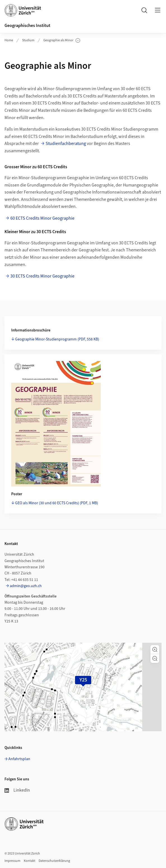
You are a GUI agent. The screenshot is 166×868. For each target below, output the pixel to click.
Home (9, 40)
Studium (28, 40)
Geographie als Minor (62, 40)
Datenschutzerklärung (54, 861)
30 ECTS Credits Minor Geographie (42, 276)
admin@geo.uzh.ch (26, 586)
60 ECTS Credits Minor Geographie (42, 218)
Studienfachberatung (66, 144)
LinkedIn (17, 790)
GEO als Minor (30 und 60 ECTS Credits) (57, 503)
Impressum (12, 861)
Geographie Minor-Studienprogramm (57, 339)
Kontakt (30, 861)
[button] (155, 649)
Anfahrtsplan (19, 759)
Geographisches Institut (27, 26)
